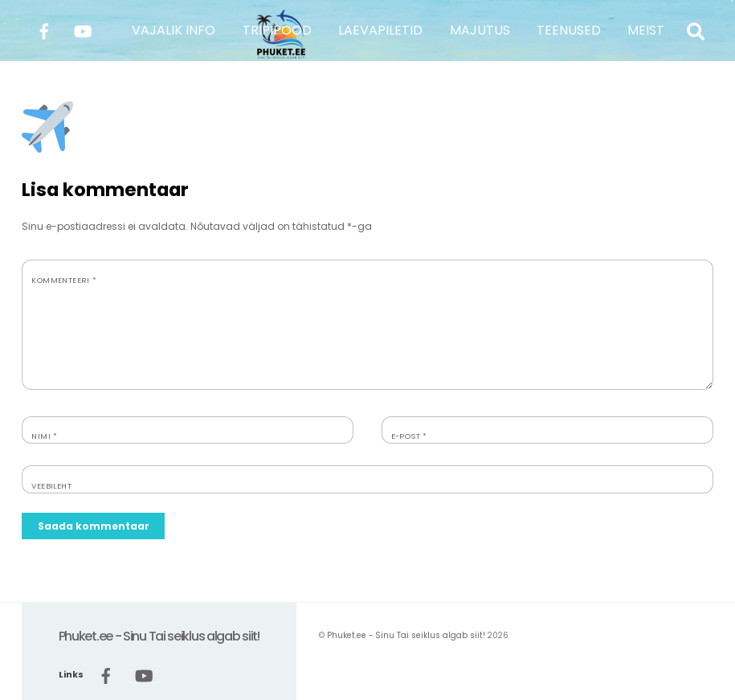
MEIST (646, 30)
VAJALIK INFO (174, 30)
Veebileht (51, 486)
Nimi (44, 436)
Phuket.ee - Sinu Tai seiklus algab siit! (406, 635)
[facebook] (44, 29)
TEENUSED (569, 30)
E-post (409, 436)
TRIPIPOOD (277, 30)
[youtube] (83, 29)
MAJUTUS (480, 30)
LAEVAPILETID (380, 30)
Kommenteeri (64, 280)
